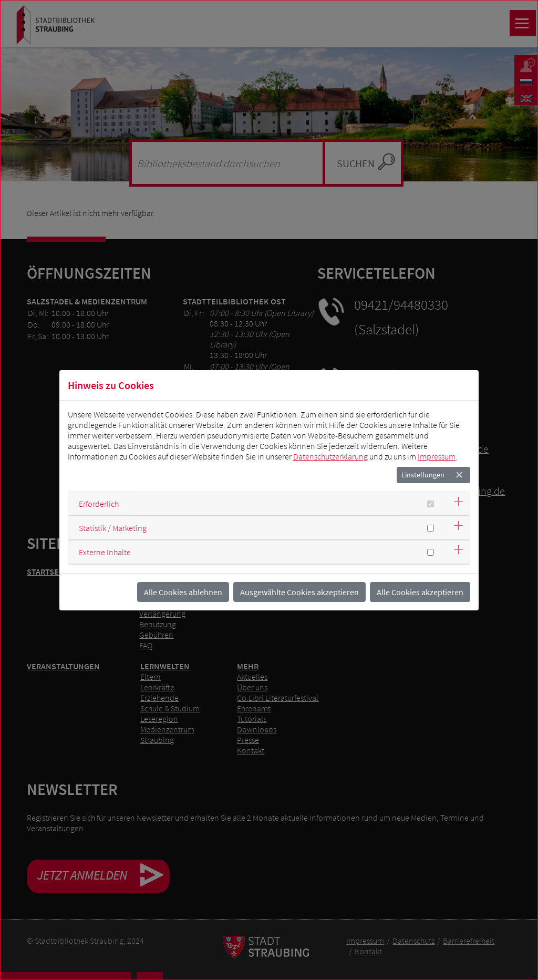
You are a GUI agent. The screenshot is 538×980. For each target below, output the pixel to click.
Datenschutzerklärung (330, 456)
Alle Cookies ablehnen (183, 592)
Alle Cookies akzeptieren (420, 592)
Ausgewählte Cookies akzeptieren (299, 592)
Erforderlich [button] (99, 504)
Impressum (437, 456)
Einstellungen (423, 475)
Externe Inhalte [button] (105, 552)
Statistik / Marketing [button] (113, 528)
